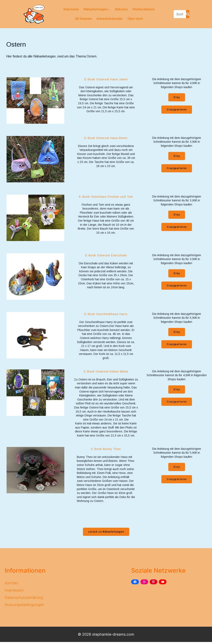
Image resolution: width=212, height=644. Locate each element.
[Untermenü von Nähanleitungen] (109, 9)
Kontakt (12, 583)
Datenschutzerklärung (24, 597)
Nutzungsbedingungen (24, 605)
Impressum (14, 590)
